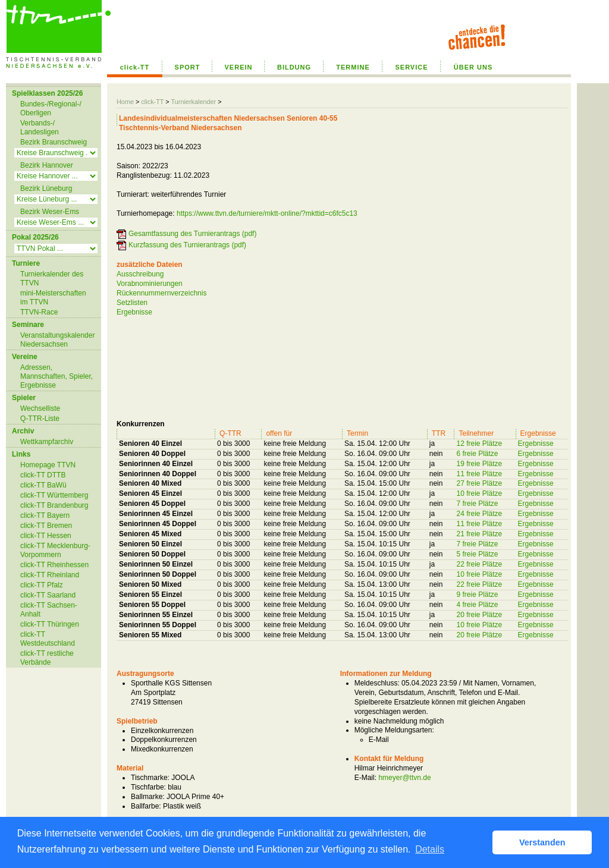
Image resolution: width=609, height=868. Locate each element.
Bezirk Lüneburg (46, 188)
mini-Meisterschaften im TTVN (53, 298)
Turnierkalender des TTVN (52, 279)
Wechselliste (40, 408)
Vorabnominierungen (150, 284)
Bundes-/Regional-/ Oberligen (51, 108)
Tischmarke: (150, 778)
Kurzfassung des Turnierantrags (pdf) (187, 245)
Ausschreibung (140, 274)
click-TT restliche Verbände (47, 658)
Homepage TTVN (48, 465)
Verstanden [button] (542, 842)
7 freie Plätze (477, 504)
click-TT (135, 67)
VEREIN (239, 67)
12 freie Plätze (479, 444)
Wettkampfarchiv (47, 442)
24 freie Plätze (479, 514)
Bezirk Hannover (47, 165)
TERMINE (353, 67)
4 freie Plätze (477, 605)
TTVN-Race (39, 312)
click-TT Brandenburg (54, 505)
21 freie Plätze (479, 534)
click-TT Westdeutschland (48, 639)
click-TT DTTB (43, 475)
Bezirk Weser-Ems (50, 212)
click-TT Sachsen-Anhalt (49, 610)
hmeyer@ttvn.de (404, 778)
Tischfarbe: (148, 787)
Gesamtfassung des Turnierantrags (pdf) (192, 234)
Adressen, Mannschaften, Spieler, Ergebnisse (56, 376)
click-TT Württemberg (54, 495)
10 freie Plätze (479, 493)
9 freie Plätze (477, 595)
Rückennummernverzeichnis (161, 293)
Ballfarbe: (146, 806)
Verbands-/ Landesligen (40, 128)
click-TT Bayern (45, 515)
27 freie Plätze (479, 483)
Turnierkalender (193, 102)
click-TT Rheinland (50, 575)
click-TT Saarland (48, 595)
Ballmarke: (148, 797)
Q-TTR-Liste (40, 419)
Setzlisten (132, 303)
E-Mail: (365, 778)
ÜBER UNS (473, 67)
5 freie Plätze (477, 554)
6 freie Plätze (477, 454)
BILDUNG (294, 67)
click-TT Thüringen (50, 624)
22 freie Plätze (479, 564)
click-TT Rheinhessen (54, 565)
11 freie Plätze (479, 474)
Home (125, 102)
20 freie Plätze (479, 615)
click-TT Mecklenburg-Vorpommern (55, 550)
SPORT (188, 67)
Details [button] (430, 849)
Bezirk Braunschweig (54, 142)
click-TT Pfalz (42, 585)
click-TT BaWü (43, 485)
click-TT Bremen (46, 526)
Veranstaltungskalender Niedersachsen (57, 340)
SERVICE (411, 67)
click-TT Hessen (46, 536)
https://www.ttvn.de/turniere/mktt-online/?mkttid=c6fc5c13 (267, 213)
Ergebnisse (134, 312)
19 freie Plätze (479, 464)
